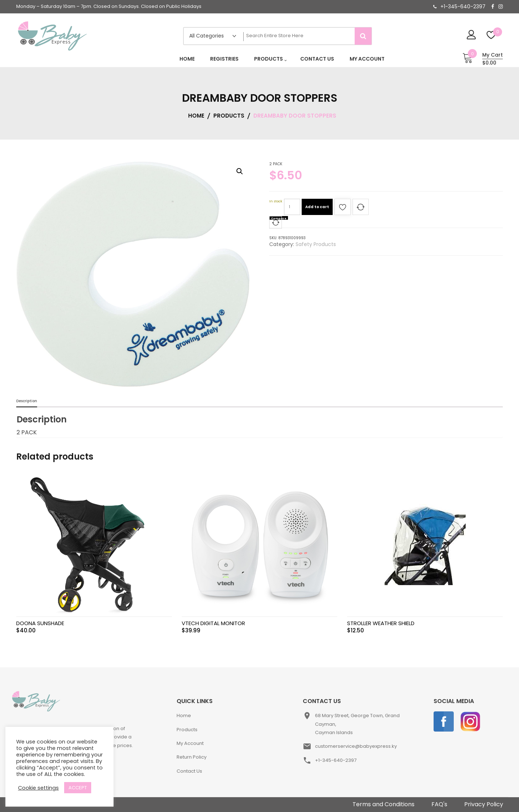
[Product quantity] (292, 207)
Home (184, 716)
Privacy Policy (484, 804)
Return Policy (192, 757)
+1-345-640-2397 (463, 6)
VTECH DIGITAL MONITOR (213, 623)
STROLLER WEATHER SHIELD (381, 623)
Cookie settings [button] (38, 788)
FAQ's (439, 804)
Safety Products (316, 244)
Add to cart (317, 207)
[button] (240, 171)
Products (187, 730)
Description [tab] (27, 401)
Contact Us (189, 771)
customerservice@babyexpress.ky (356, 746)
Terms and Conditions (383, 804)
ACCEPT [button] (78, 788)
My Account (190, 743)
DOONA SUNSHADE (40, 623)
